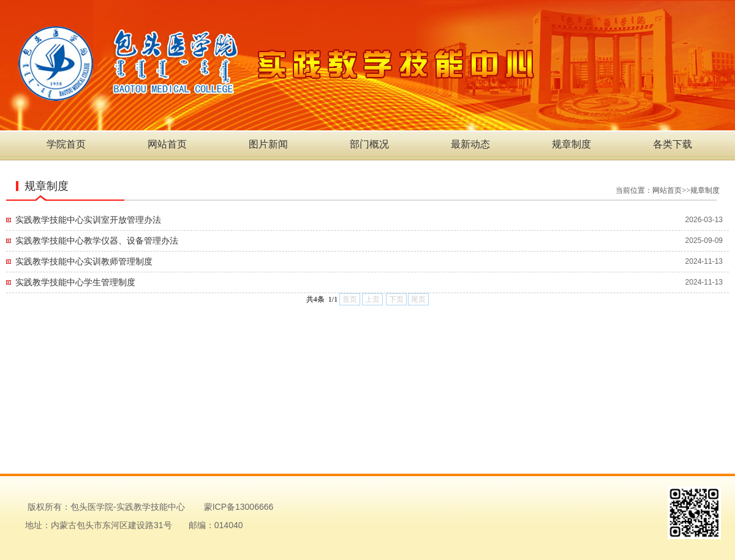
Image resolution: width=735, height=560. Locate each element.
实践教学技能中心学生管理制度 (75, 282)
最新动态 (470, 144)
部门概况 (369, 144)
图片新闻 (268, 144)
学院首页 (66, 144)
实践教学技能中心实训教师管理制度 (84, 261)
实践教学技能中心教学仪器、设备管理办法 (97, 241)
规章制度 (571, 144)
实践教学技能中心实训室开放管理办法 (88, 220)
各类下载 (673, 144)
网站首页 (167, 144)
